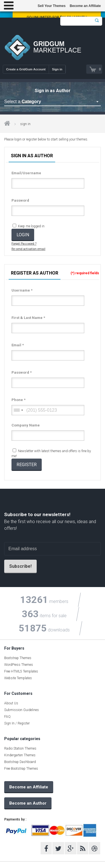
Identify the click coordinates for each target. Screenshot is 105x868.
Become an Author (28, 803)
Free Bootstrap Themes (21, 769)
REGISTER (27, 465)
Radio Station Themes (20, 748)
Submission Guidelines (22, 710)
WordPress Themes (19, 665)
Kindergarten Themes (20, 755)
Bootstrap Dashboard (20, 762)
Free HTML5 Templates (21, 671)
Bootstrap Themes (18, 658)
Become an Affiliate (85, 6)
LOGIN (23, 235)
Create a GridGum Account (26, 69)
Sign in (57, 69)
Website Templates (18, 678)
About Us (11, 703)
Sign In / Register (17, 723)
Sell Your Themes (52, 6)
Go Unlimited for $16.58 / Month (57, 17)
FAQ (7, 717)
